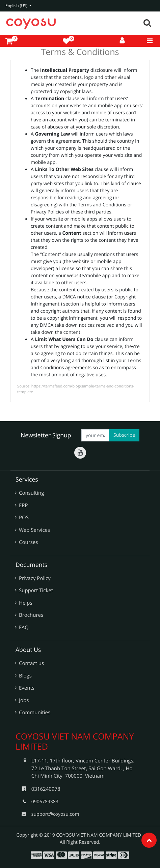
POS (24, 518)
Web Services (34, 530)
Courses (29, 542)
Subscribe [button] (124, 435)
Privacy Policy (35, 578)
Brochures (31, 615)
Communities (35, 713)
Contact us (31, 663)
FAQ (24, 628)
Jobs (24, 700)
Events (27, 688)
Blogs (25, 676)
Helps (26, 603)
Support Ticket (36, 590)
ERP (23, 505)
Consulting (31, 493)
